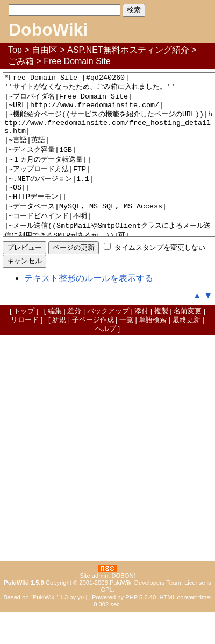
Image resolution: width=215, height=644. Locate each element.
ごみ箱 (21, 61)
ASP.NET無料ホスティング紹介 (128, 50)
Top (15, 50)
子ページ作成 (93, 352)
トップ (24, 343)
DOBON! (123, 608)
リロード (25, 352)
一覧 (126, 352)
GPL (106, 622)
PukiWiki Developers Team (145, 615)
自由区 (45, 50)
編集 (55, 343)
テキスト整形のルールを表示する (89, 310)
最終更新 (187, 352)
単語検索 (153, 352)
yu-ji (83, 629)
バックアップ (108, 343)
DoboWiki (48, 30)
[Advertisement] (107, 481)
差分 (74, 343)
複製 (161, 343)
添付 (141, 343)
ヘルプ (106, 361)
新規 (59, 352)
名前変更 (188, 343)
